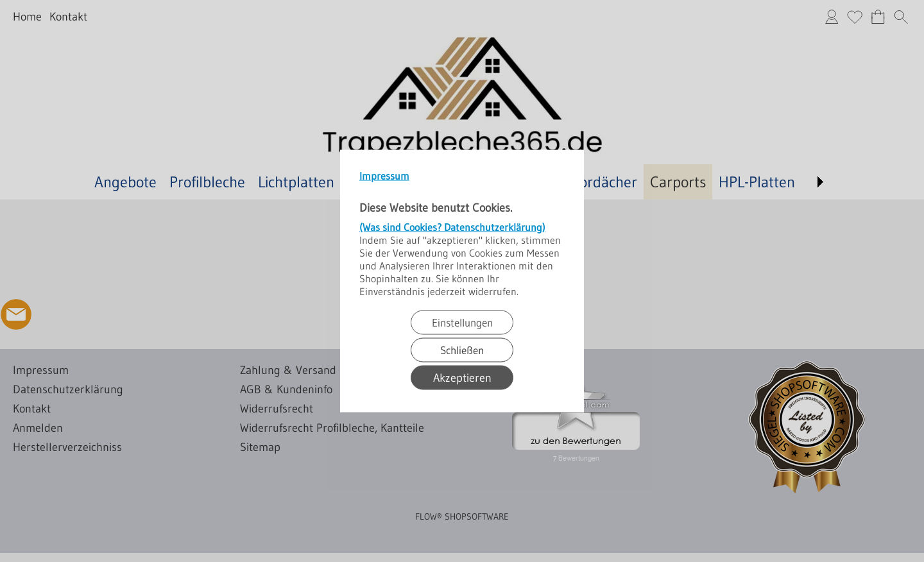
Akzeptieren (462, 378)
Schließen (462, 350)
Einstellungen (462, 322)
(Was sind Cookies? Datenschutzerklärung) (452, 227)
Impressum (384, 176)
